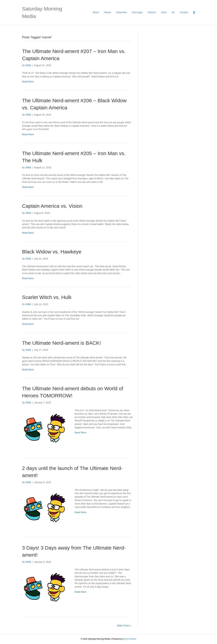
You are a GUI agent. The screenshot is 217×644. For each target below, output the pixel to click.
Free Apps (137, 12)
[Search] (193, 13)
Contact (184, 12)
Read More (28, 82)
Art (173, 12)
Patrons (152, 12)
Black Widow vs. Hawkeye (52, 252)
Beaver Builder (130, 639)
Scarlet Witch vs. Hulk (47, 297)
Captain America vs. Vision (52, 206)
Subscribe (121, 12)
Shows (107, 12)
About (96, 12)
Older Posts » (124, 626)
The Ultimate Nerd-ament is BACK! (61, 343)
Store (164, 12)
